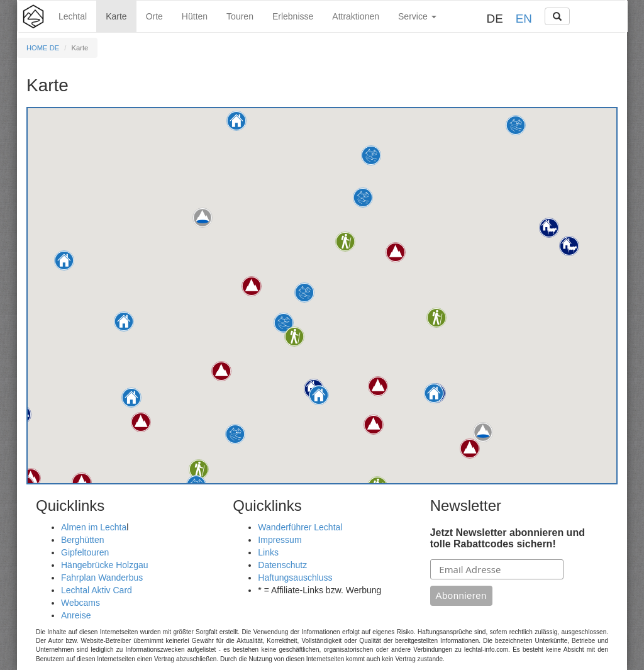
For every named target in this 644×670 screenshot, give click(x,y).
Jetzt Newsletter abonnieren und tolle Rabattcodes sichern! (508, 538)
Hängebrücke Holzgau (105, 565)
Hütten (195, 16)
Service (417, 16)
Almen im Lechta (94, 527)
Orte (154, 16)
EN (524, 19)
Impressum (280, 540)
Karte (116, 16)
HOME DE (43, 48)
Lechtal (73, 16)
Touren (240, 16)
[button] (124, 321)
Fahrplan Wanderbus (102, 578)
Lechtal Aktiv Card (97, 590)
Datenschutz (282, 565)
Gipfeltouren (85, 552)
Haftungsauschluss (295, 578)
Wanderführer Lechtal (300, 527)
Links (268, 552)
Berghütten (83, 540)
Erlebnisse (293, 16)
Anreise (76, 615)
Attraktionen (356, 16)
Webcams (80, 603)
